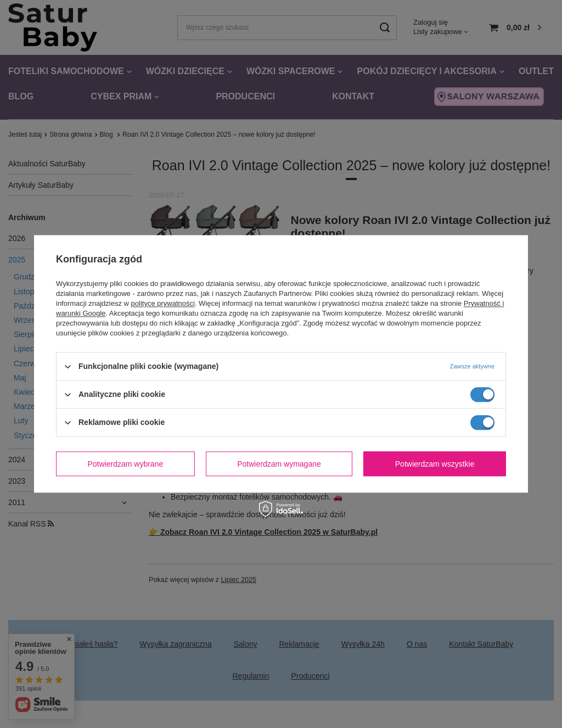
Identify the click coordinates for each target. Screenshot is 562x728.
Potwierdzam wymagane (279, 464)
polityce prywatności (163, 303)
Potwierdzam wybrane (126, 464)
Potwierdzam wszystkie (435, 464)
